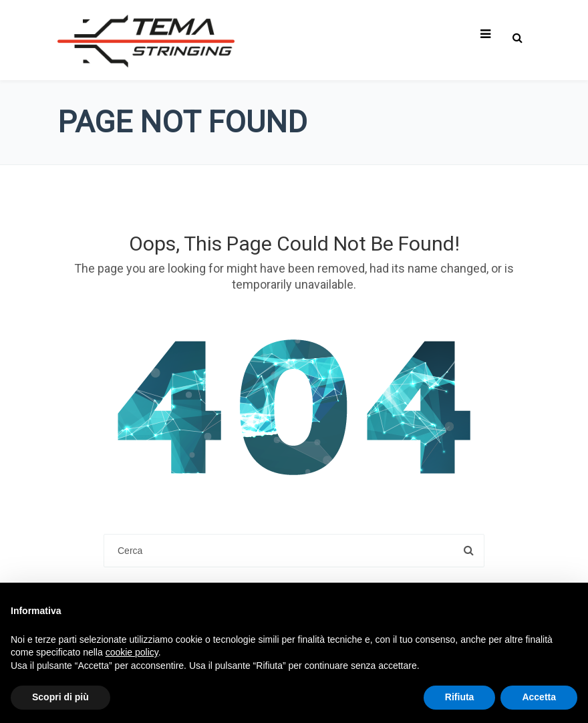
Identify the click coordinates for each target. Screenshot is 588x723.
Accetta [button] (539, 697)
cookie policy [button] (132, 652)
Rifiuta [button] (460, 697)
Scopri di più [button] (60, 697)
